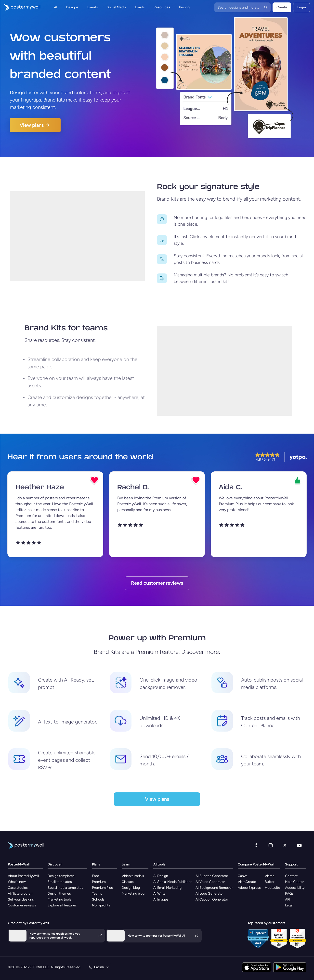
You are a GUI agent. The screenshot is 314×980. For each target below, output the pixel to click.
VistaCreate (247, 882)
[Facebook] (256, 845)
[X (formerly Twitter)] (285, 845)
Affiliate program (21, 894)
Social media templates (65, 888)
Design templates (61, 876)
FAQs (289, 894)
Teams (97, 894)
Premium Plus (102, 888)
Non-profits (101, 905)
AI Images (161, 899)
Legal (289, 905)
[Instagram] (271, 845)
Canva (242, 876)
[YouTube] (299, 845)
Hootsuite (272, 888)
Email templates (60, 882)
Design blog (131, 888)
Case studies (18, 888)
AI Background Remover (214, 888)
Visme (270, 876)
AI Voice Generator (210, 882)
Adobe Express (249, 888)
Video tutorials (133, 876)
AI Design (161, 876)
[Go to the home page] (20, 7)
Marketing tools (59, 899)
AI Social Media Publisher (172, 882)
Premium (99, 882)
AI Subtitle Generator (212, 876)
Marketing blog (133, 894)
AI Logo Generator (210, 894)
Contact (291, 876)
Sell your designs (21, 899)
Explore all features (62, 905)
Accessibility (295, 888)
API (288, 899)
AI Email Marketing (167, 888)
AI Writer (160, 894)
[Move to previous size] (162, 219)
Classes (128, 882)
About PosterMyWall (23, 876)
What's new (17, 882)
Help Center (294, 882)
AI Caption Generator (212, 899)
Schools (98, 899)
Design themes (59, 894)
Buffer (270, 882)
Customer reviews (22, 905)
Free (96, 876)
